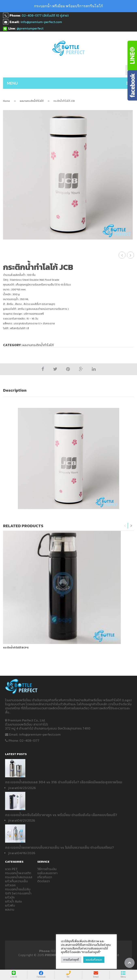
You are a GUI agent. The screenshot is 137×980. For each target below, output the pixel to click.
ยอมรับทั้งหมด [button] (94, 960)
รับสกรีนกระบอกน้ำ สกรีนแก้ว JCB (131, 255)
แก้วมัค (10, 897)
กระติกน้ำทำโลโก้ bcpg (16, 648)
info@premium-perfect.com (41, 22)
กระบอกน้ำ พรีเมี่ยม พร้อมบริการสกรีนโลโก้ (68, 6)
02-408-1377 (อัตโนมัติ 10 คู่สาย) (45, 15)
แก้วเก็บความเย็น (16, 881)
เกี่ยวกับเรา (45, 877)
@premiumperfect (30, 28)
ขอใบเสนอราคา (47, 873)
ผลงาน (10, 909)
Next (131, 526)
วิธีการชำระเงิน (47, 869)
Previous (125, 526)
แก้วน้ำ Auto (13, 901)
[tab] (68, 390)
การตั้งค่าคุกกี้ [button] (71, 960)
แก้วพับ (10, 905)
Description (15, 390)
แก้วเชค (10, 885)
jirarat (13, 788)
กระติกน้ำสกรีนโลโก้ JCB (122, 255)
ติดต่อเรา (44, 881)
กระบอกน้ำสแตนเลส (19, 877)
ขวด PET (11, 869)
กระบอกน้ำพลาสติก (18, 873)
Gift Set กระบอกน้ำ (18, 893)
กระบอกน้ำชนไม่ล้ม (18, 889)
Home (6, 101)
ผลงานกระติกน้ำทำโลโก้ (32, 101)
